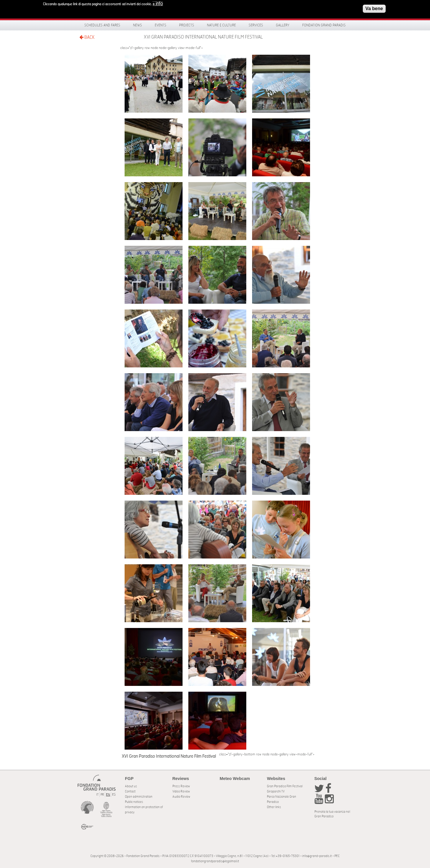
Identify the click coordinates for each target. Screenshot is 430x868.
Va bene (374, 7)
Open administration (139, 797)
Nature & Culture (221, 25)
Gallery (283, 25)
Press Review (181, 786)
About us (131, 786)
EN (108, 795)
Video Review (181, 791)
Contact (130, 791)
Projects (187, 25)
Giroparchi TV (276, 791)
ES (114, 795)
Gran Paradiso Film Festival (285, 786)
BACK (87, 37)
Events (161, 25)
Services (256, 25)
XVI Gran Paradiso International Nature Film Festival (203, 37)
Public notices (134, 802)
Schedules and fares (102, 25)
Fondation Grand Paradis (324, 25)
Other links (274, 807)
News (137, 25)
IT (97, 795)
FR (102, 795)
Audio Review (181, 797)
